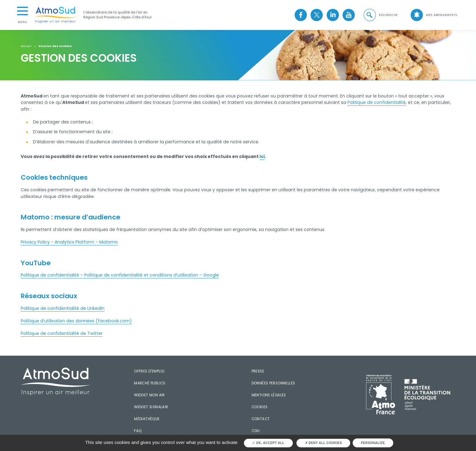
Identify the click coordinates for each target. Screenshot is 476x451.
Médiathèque (147, 419)
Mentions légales (269, 395)
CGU (256, 431)
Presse (258, 371)
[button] (380, 15)
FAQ (138, 431)
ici (262, 156)
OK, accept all (268, 443)
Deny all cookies (323, 443)
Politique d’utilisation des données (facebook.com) (76, 321)
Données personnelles (273, 383)
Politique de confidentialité (377, 102)
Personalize (373, 443)
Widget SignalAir (151, 407)
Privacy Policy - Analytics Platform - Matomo (69, 242)
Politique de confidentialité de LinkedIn (63, 308)
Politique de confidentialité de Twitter (62, 333)
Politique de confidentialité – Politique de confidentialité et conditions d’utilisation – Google (120, 275)
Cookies (260, 407)
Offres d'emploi (149, 371)
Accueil (26, 46)
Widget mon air (149, 395)
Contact (261, 419)
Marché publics (150, 383)
